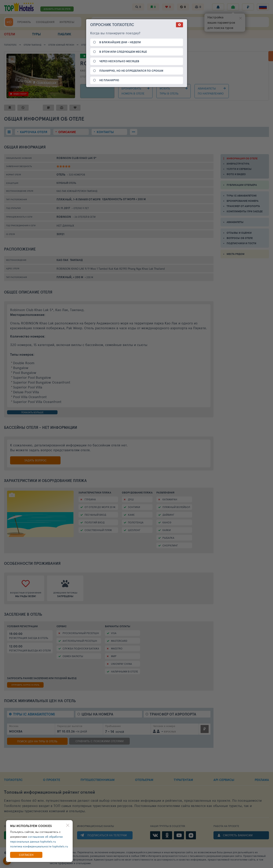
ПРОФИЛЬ (24, 22)
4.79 (110, 56)
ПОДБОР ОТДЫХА (149, 34)
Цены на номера (97, 714)
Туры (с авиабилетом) (34, 714)
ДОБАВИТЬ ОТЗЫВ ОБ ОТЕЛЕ (57, 9)
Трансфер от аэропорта (173, 714)
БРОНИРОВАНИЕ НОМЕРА (243, 201)
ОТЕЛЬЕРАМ (144, 780)
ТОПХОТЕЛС (10, 45)
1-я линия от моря (123, 77)
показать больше (32, 412)
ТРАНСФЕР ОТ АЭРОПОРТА (243, 206)
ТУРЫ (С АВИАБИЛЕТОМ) (242, 196)
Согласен (26, 855)
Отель (84, 77)
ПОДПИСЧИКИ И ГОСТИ (241, 243)
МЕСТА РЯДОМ (235, 254)
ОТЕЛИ (10, 34)
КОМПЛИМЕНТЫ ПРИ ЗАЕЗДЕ (245, 211)
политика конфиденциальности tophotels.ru (39, 846)
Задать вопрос (35, 460)
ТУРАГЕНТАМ (183, 780)
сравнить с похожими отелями (100, 741)
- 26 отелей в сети (84, 217)
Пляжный (99, 77)
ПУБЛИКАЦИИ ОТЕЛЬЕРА (242, 185)
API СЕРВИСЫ (224, 780)
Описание (67, 132)
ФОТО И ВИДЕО (236, 174)
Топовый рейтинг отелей (50, 792)
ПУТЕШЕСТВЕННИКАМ (98, 780)
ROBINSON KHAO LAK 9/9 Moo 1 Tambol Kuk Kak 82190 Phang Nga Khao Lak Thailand (111, 269)
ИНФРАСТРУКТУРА (238, 164)
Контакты (105, 132)
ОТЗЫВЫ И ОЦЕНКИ (239, 233)
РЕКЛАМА (262, 780)
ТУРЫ (36, 34)
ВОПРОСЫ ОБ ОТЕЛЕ (240, 238)
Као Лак (90, 45)
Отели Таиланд (32, 45)
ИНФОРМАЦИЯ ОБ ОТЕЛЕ (242, 158)
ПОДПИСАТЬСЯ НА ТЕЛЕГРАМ (107, 835)
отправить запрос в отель (25, 685)
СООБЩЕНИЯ (45, 22)
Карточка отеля (34, 132)
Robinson (64, 217)
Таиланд (128, 71)
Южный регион (61, 45)
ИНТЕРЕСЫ (67, 22)
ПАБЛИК (64, 34)
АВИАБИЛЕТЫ (235, 222)
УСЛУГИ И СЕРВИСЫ (239, 169)
